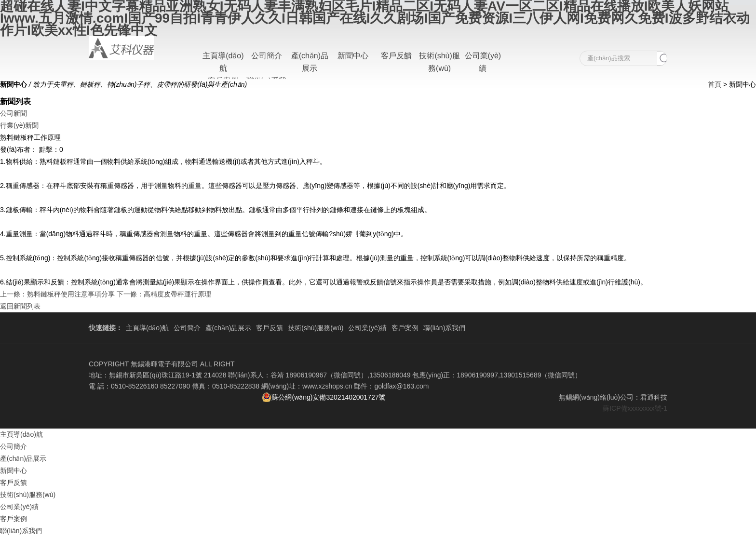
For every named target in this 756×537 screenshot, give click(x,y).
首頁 (715, 84)
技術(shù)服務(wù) (316, 328)
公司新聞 (13, 113)
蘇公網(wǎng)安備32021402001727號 (324, 397)
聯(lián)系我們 (444, 328)
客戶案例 (405, 328)
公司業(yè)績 (367, 328)
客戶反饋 (396, 56)
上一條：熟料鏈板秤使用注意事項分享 (57, 294)
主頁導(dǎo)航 (147, 328)
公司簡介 (267, 56)
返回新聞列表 (20, 306)
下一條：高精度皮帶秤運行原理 (164, 294)
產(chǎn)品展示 (229, 328)
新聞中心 (353, 56)
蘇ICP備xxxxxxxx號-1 (635, 408)
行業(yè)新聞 (19, 125)
